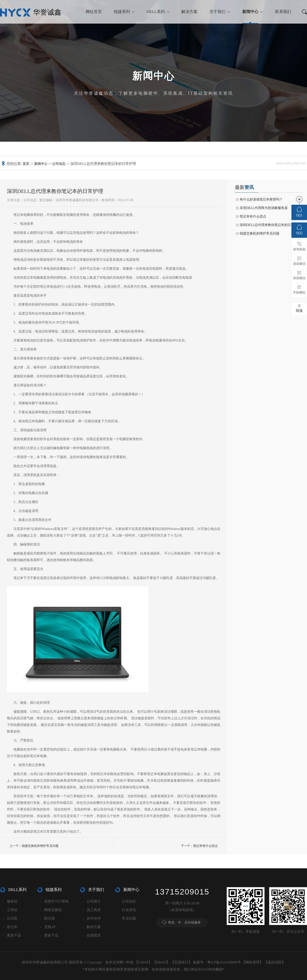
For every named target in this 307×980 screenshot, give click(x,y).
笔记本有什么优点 (253, 216)
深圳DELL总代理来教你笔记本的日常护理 (270, 225)
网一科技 (127, 962)
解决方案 (189, 12)
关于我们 (217, 12)
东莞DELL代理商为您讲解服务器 (264, 208)
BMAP (161, 962)
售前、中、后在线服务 (184, 922)
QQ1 (299, 212)
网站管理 (252, 962)
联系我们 (283, 12)
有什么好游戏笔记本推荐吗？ (261, 199)
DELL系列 (156, 12)
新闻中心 (250, 12)
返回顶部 (275, 962)
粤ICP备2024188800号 (224, 962)
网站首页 (94, 12)
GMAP (143, 962)
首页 (26, 164)
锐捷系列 (122, 12)
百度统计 (181, 962)
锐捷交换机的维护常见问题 (260, 233)
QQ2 (299, 230)
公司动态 (59, 164)
